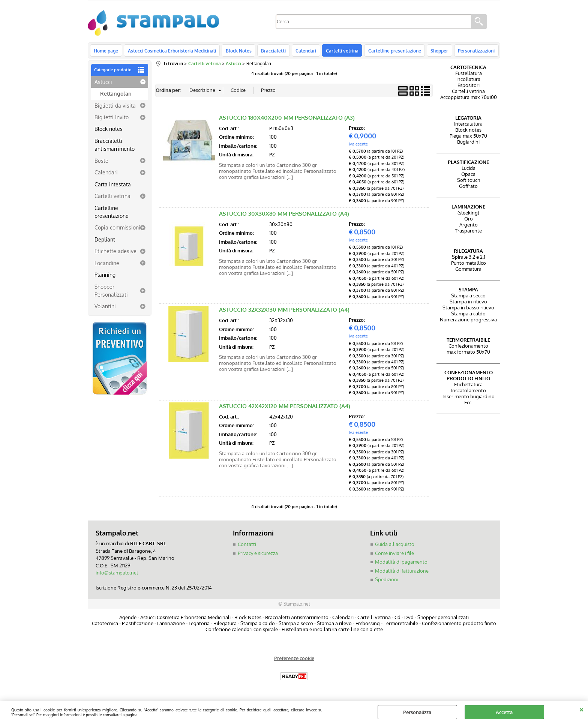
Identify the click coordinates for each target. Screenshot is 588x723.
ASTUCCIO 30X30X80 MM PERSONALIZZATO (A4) (284, 216)
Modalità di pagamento (401, 564)
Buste (101, 163)
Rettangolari (116, 96)
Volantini (105, 308)
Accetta (504, 712)
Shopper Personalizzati (111, 292)
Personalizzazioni (471, 51)
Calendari (303, 51)
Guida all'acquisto (395, 546)
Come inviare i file (394, 555)
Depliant (105, 241)
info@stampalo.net (117, 575)
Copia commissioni (117, 229)
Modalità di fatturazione (402, 573)
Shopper (435, 51)
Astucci (103, 84)
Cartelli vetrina (339, 51)
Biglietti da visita (115, 107)
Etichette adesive (115, 253)
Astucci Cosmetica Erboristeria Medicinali (171, 51)
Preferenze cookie (294, 660)
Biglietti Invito (112, 119)
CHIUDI (581, 709)
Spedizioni (387, 582)
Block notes (109, 131)
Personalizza (417, 712)
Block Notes (237, 51)
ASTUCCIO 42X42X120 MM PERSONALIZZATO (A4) (285, 408)
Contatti (247, 546)
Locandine (107, 265)
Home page (106, 51)
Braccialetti (271, 51)
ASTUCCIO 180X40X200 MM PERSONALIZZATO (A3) (287, 119)
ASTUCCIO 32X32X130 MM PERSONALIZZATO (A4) (284, 312)
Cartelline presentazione (391, 51)
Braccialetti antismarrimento (115, 147)
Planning (105, 277)
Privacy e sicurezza (258, 555)
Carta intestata (113, 186)
